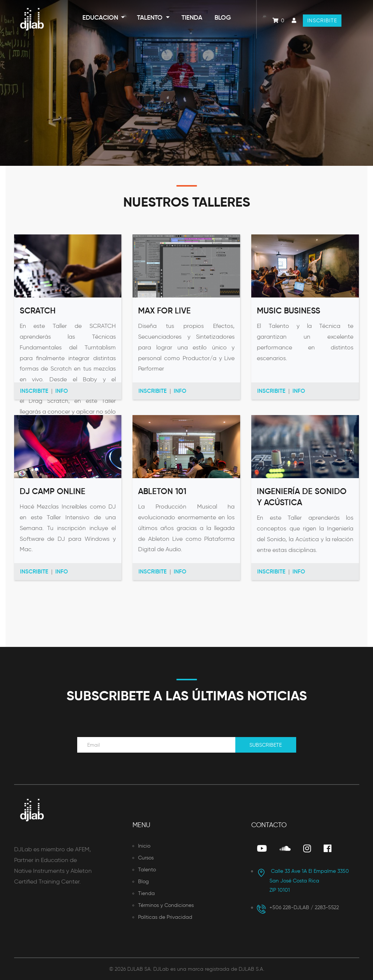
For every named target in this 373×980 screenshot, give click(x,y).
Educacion (101, 18)
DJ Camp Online (53, 491)
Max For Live (164, 311)
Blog (223, 18)
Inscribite (322, 21)
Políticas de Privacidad (165, 917)
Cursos (146, 858)
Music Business (289, 311)
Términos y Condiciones (166, 905)
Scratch (38, 311)
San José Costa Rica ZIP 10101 (303, 881)
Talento (150, 18)
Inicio (144, 846)
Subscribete (266, 745)
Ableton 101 (162, 491)
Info (62, 391)
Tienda (192, 18)
